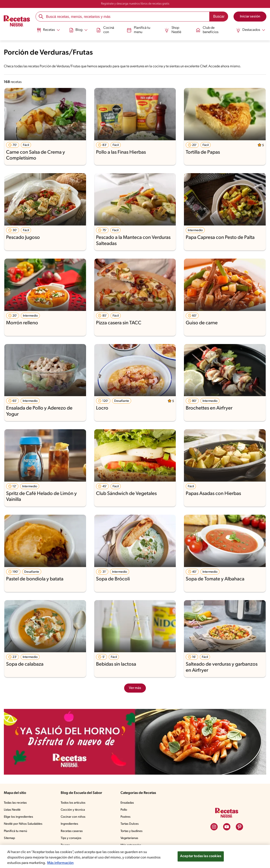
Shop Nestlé (173, 30)
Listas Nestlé (12, 810)
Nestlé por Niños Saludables (23, 824)
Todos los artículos (73, 803)
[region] (135, 856)
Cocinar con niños (73, 817)
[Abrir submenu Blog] (78, 30)
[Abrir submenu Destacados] (251, 30)
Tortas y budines (131, 831)
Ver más (135, 688)
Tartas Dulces (130, 824)
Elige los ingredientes (18, 817)
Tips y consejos (71, 838)
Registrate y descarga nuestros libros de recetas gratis (135, 4)
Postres (125, 817)
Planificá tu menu (139, 30)
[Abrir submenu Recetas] (48, 30)
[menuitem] (48, 32)
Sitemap (9, 838)
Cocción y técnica (73, 810)
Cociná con (105, 30)
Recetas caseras (72, 831)
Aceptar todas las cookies (201, 856)
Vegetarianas (129, 838)
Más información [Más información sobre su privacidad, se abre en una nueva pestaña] (60, 863)
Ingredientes (69, 824)
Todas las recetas (15, 803)
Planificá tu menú (16, 831)
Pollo (124, 810)
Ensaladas (127, 803)
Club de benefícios (207, 30)
